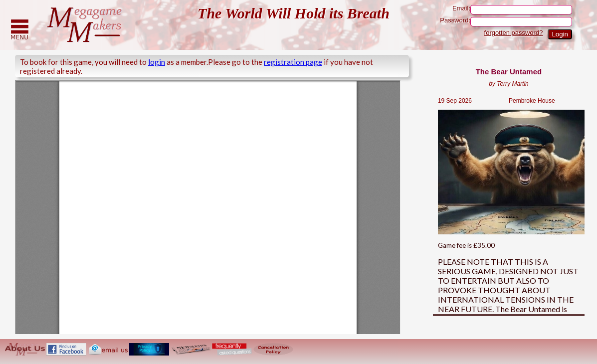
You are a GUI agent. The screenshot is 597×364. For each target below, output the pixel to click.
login (157, 62)
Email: (512, 10)
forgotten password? (514, 33)
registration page (293, 62)
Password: (506, 22)
